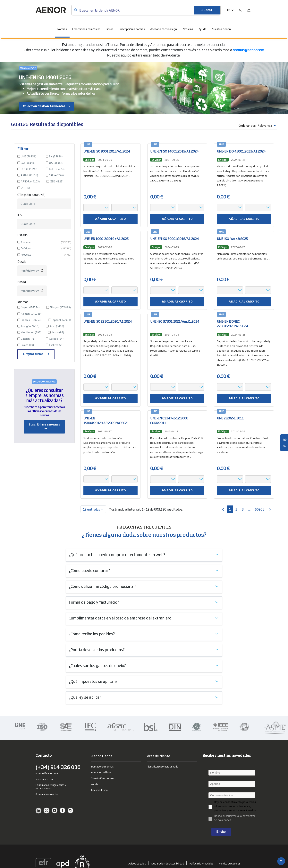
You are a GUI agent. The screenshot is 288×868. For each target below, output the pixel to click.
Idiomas (23, 302)
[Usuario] (240, 10)
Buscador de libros (101, 772)
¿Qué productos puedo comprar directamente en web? (117, 554)
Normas (62, 29)
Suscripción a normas (132, 29)
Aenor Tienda (102, 756)
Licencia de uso (99, 790)
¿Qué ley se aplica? (85, 697)
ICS (20, 215)
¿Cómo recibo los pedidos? (92, 634)
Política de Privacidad (203, 863)
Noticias (188, 29)
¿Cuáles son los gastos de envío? (97, 665)
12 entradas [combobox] (94, 509)
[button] (230, 10)
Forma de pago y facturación (94, 602)
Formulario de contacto (48, 794)
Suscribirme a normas (44, 425)
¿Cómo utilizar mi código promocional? (102, 586)
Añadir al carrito (110, 219)
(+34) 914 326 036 (58, 768)
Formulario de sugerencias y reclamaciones (51, 787)
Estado (22, 235)
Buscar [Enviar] (207, 10)
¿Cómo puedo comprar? (89, 570)
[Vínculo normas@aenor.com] (248, 50)
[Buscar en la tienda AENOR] (146, 10)
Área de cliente (159, 756)
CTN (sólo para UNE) (31, 195)
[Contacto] (285, 439)
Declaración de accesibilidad (169, 863)
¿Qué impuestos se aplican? (93, 681)
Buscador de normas (102, 767)
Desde (22, 261)
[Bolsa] (249, 10)
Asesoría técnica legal (164, 29)
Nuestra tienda (221, 29)
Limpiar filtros (33, 354)
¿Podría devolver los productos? (97, 649)
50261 (261, 510)
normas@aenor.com (47, 773)
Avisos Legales (138, 863)
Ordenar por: (257, 126)
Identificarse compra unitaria (163, 767)
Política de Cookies (231, 863)
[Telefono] (285, 446)
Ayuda (202, 29)
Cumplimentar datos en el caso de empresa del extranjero (120, 618)
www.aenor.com (45, 779)
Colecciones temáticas (86, 29)
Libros (110, 29)
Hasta (22, 282)
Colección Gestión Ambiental (44, 106)
